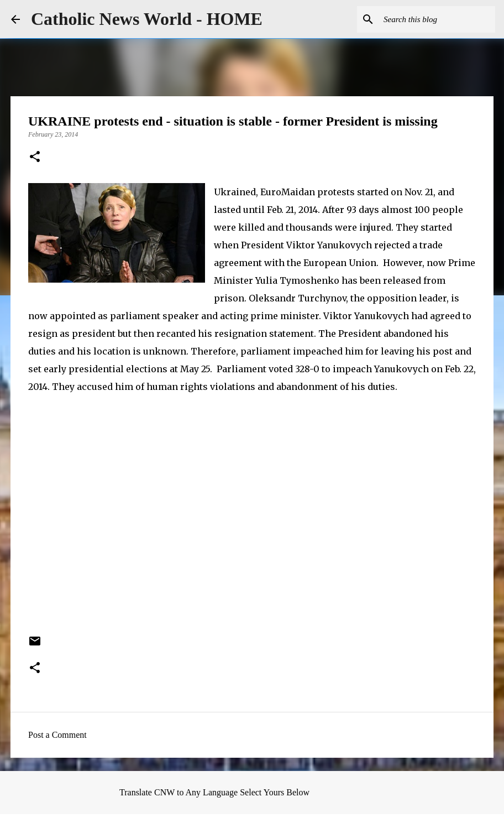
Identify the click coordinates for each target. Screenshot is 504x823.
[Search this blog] (437, 19)
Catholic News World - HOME (147, 19)
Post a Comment (57, 735)
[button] (35, 158)
